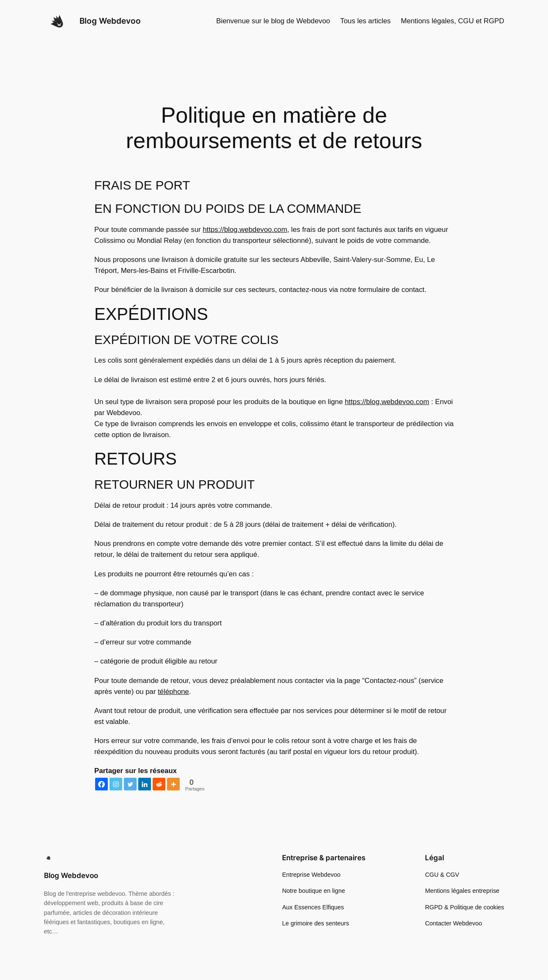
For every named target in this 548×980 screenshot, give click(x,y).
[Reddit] (159, 784)
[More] (173, 784)
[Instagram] (116, 784)
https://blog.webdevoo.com (245, 230)
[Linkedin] (145, 784)
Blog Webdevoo (110, 21)
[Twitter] (130, 784)
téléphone (173, 692)
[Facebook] (101, 784)
